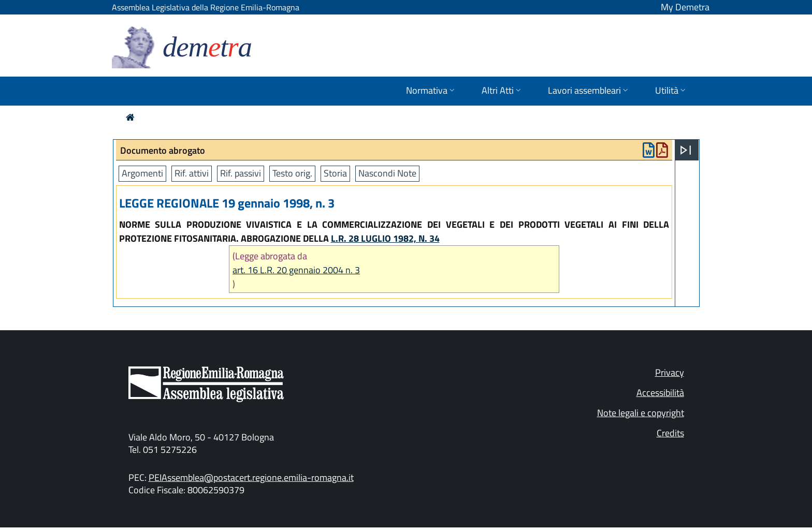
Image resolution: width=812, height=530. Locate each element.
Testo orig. (292, 173)
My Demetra (685, 7)
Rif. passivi (241, 173)
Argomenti (142, 173)
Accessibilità (660, 393)
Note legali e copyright (641, 413)
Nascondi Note (387, 173)
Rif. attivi (192, 173)
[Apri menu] (686, 150)
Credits (670, 433)
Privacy (670, 372)
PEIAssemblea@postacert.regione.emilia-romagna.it (251, 477)
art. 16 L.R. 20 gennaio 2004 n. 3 (296, 270)
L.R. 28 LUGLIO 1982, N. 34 (385, 238)
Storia (335, 173)
